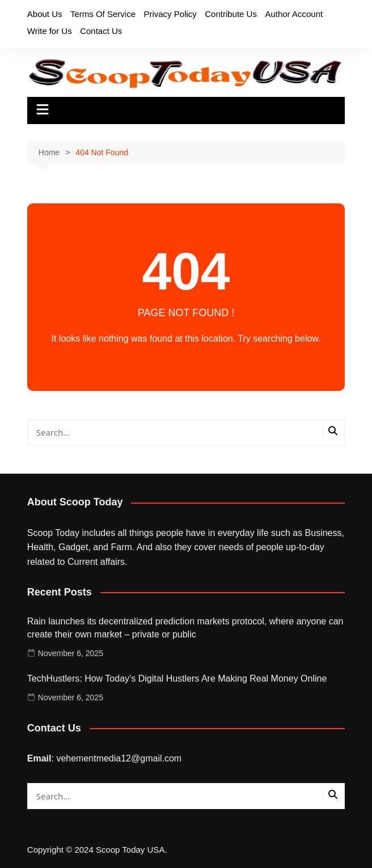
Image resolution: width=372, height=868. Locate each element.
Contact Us (101, 31)
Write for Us (50, 31)
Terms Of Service (103, 14)
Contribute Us (231, 14)
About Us (45, 14)
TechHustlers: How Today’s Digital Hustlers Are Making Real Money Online (177, 678)
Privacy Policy (170, 14)
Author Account (294, 14)
